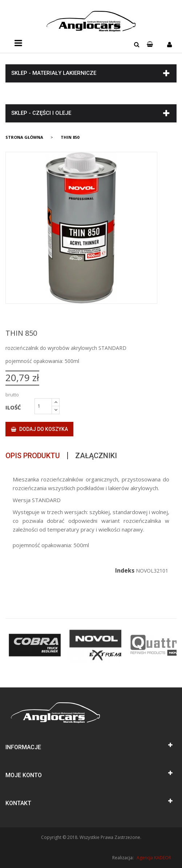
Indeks (125, 570)
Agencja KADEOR (154, 858)
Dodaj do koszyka (39, 429)
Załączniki (96, 456)
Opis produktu (33, 456)
